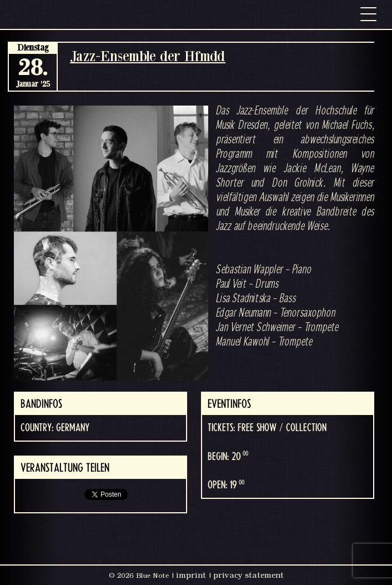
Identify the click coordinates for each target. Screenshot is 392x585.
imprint (191, 575)
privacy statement (248, 575)
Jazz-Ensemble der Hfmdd (148, 56)
